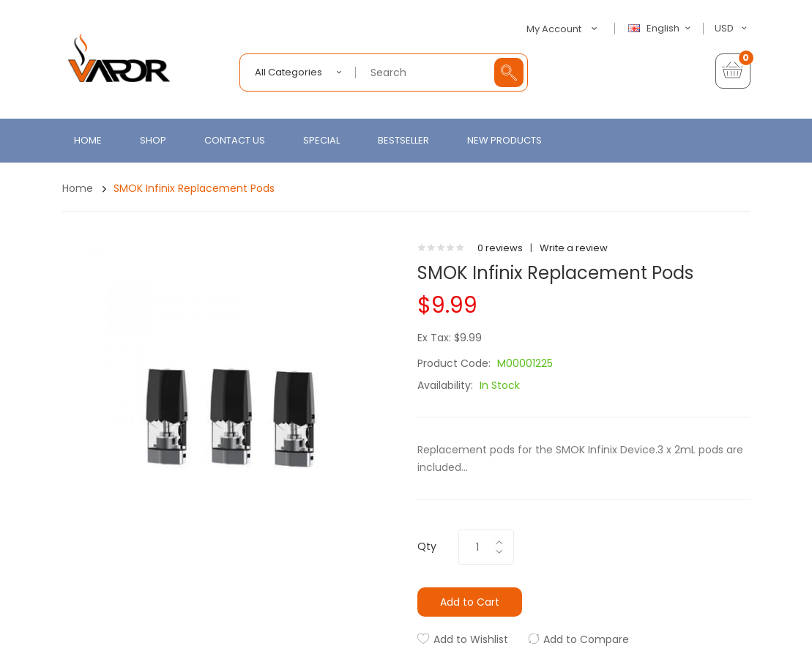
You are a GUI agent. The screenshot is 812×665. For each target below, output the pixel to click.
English (661, 29)
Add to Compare (586, 639)
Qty (427, 546)
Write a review (574, 248)
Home (78, 188)
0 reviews (500, 248)
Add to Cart (470, 602)
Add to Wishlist (471, 639)
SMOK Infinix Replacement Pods (194, 188)
